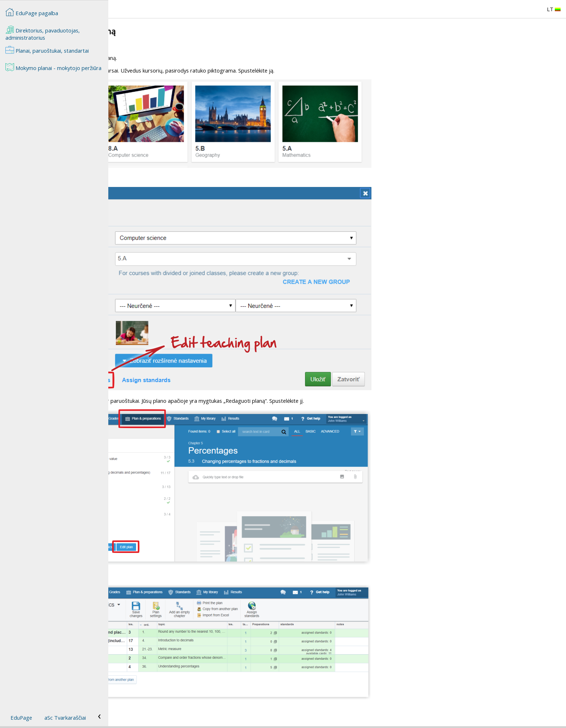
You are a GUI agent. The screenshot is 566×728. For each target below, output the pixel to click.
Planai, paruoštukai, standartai (47, 50)
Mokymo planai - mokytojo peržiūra (53, 67)
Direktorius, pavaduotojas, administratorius (43, 33)
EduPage (21, 718)
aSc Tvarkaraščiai (65, 718)
